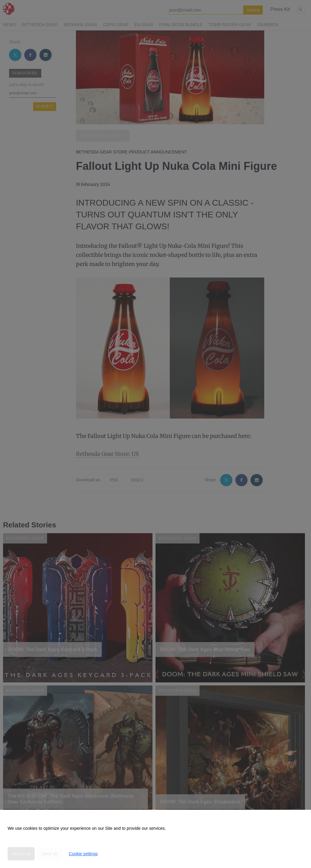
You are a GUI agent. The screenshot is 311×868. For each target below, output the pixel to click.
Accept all (21, 854)
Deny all (50, 854)
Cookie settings (83, 854)
